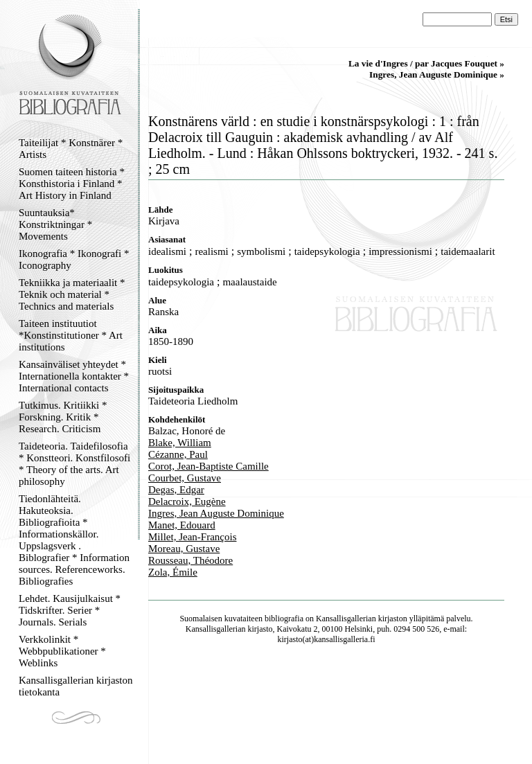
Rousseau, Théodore (190, 560)
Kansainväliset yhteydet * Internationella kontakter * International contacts (74, 376)
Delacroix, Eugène (187, 501)
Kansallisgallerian (346, 619)
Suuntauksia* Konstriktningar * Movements (55, 224)
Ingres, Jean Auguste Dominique (216, 513)
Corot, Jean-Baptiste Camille (209, 466)
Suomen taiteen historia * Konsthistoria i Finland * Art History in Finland (72, 184)
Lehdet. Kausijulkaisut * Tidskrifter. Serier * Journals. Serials (70, 610)
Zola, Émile (173, 572)
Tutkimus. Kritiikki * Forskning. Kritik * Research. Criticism (63, 417)
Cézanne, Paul (178, 454)
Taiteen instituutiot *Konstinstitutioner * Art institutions (71, 335)
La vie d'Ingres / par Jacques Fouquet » (426, 63)
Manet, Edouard (182, 525)
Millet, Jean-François (192, 537)
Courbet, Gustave (185, 478)
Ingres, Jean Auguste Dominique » (437, 74)
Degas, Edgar (176, 490)
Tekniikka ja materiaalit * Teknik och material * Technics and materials (72, 294)
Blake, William (180, 443)
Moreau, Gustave (184, 549)
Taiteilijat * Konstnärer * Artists (71, 149)
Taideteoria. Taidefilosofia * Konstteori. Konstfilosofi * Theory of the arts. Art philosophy (74, 464)
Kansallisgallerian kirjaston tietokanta (76, 686)
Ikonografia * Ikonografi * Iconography (74, 259)
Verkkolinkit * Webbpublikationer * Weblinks (62, 651)
